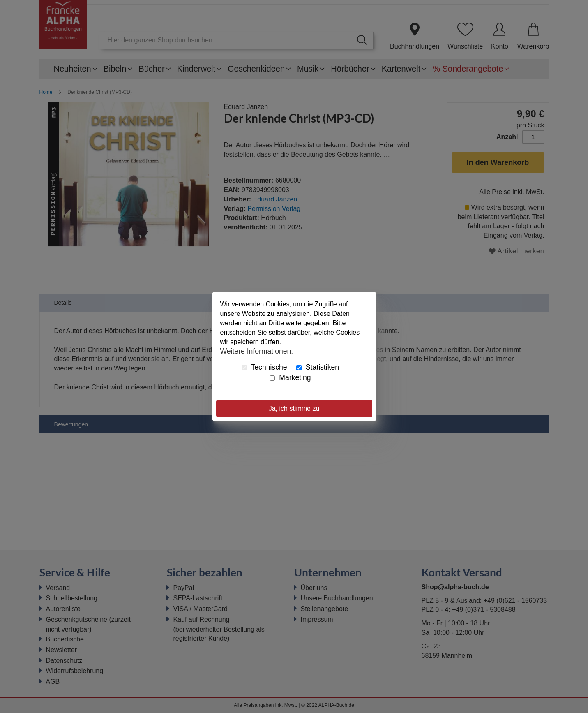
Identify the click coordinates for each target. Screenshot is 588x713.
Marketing (290, 377)
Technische (264, 367)
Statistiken (318, 367)
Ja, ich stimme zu (294, 409)
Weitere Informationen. (257, 351)
